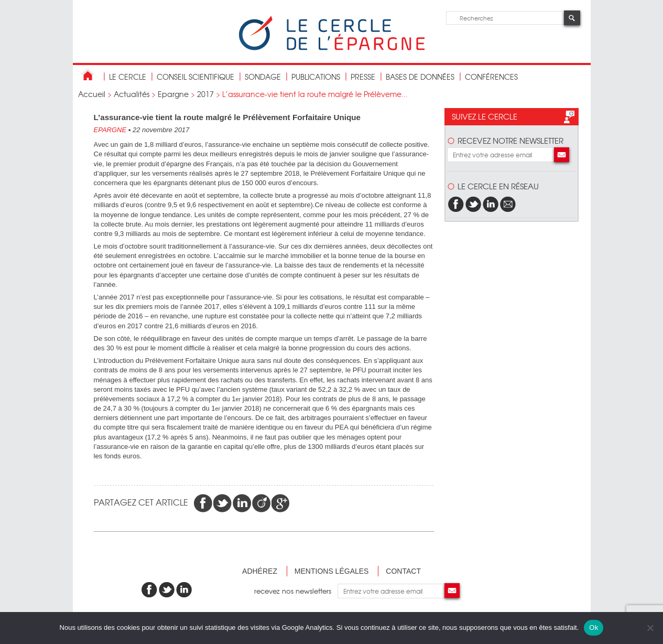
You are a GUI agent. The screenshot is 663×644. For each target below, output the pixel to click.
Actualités (132, 94)
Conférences (491, 77)
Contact (403, 571)
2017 (205, 94)
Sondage (263, 77)
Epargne (173, 94)
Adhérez (260, 571)
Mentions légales (332, 571)
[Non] (650, 628)
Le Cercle (128, 77)
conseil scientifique (195, 77)
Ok (594, 627)
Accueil (92, 94)
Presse (363, 77)
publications (316, 77)
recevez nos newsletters (296, 591)
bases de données (420, 77)
